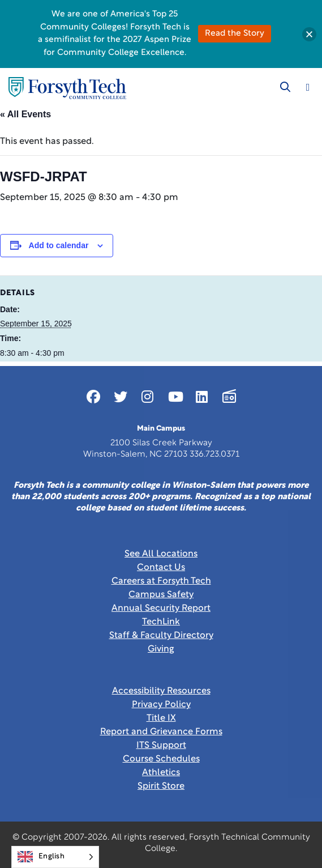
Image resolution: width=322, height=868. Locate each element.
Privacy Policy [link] (161, 705)
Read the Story (235, 34)
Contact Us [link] (161, 568)
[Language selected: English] (55, 857)
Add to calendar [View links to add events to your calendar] (59, 245)
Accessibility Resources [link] (161, 691)
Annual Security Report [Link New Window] (161, 609)
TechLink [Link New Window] (161, 622)
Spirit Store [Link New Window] (161, 786)
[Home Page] (67, 88)
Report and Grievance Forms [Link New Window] (161, 732)
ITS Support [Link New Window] (161, 746)
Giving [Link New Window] (161, 649)
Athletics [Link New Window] (161, 773)
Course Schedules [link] (161, 759)
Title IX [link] (161, 718)
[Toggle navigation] (308, 87)
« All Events (25, 114)
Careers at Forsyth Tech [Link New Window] (161, 581)
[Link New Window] (93, 397)
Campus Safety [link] (161, 595)
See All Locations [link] (161, 554)
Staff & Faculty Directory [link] (161, 636)
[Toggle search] (285, 87)
